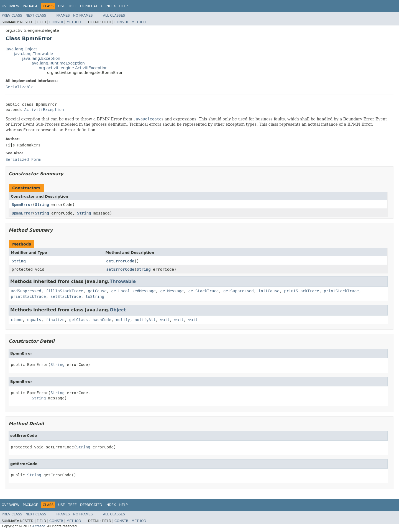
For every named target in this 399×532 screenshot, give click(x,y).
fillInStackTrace (64, 291)
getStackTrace (204, 291)
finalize (55, 320)
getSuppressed (239, 291)
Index (111, 6)
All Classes (114, 16)
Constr (56, 22)
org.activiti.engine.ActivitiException (73, 68)
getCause (97, 291)
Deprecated (91, 6)
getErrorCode (120, 261)
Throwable (123, 281)
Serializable (20, 87)
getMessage (172, 291)
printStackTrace (301, 291)
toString (95, 296)
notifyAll (145, 320)
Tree (72, 6)
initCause (269, 291)
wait (165, 320)
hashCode (102, 320)
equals (34, 320)
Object (118, 310)
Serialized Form (23, 159)
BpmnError (22, 205)
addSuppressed (26, 291)
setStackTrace (66, 296)
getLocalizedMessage (133, 291)
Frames (63, 16)
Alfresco (39, 526)
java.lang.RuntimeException (58, 63)
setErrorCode (120, 269)
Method (74, 22)
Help (123, 6)
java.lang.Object (21, 49)
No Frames (83, 16)
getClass (79, 320)
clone (17, 320)
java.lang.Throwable (33, 54)
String (42, 205)
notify (123, 320)
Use (62, 6)
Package (30, 6)
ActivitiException (44, 110)
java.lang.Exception (41, 58)
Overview (11, 6)
